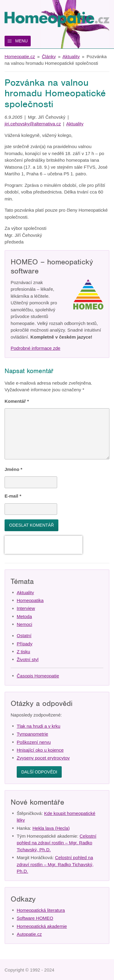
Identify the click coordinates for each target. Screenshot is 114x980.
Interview (26, 608)
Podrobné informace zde (35, 348)
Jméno (13, 469)
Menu (21, 41)
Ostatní (24, 636)
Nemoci (24, 624)
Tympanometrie (32, 734)
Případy (25, 644)
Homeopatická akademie (42, 926)
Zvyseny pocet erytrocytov (43, 758)
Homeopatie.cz (20, 56)
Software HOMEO (35, 918)
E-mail (13, 496)
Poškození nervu (34, 742)
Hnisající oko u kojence (40, 750)
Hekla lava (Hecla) (51, 828)
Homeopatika (30, 600)
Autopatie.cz (29, 934)
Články (49, 56)
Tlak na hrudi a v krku (38, 726)
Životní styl (28, 659)
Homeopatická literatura (41, 910)
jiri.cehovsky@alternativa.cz (33, 124)
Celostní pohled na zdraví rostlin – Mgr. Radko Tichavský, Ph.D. (57, 843)
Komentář (17, 401)
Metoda (24, 616)
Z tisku (23, 652)
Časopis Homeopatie (38, 676)
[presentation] (43, 545)
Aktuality (71, 56)
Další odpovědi (39, 772)
